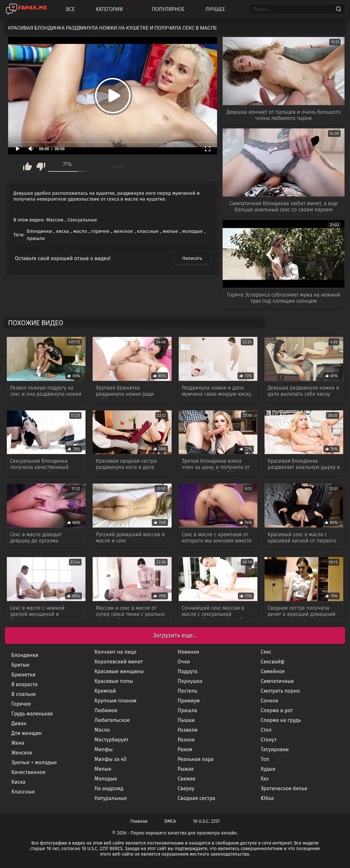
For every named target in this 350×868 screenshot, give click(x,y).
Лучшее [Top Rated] (215, 9)
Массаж (55, 220)
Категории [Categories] (113, 9)
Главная (139, 821)
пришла (36, 238)
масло (80, 231)
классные (148, 231)
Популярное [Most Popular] (168, 9)
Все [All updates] (70, 9)
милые (170, 231)
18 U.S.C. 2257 (206, 821)
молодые (192, 231)
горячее (100, 231)
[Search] (338, 9)
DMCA (170, 821)
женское (123, 231)
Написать (192, 258)
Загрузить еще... (175, 635)
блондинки (39, 231)
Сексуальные (82, 220)
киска (63, 231)
